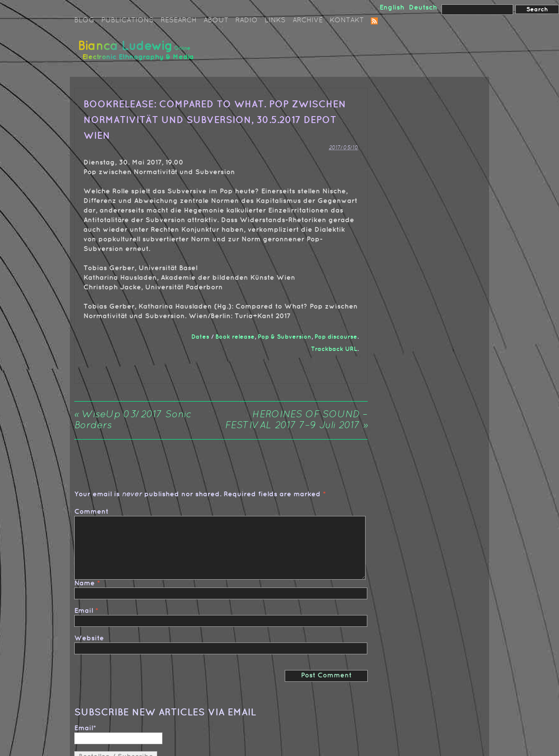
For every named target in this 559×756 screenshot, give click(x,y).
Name (85, 583)
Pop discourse (336, 337)
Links (275, 21)
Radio (247, 21)
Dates (200, 337)
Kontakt (347, 21)
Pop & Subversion (285, 337)
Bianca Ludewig (138, 54)
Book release (235, 337)
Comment (91, 512)
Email (84, 611)
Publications (128, 21)
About (216, 21)
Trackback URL (334, 349)
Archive (308, 21)
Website (89, 638)
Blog (84, 21)
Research (179, 21)
